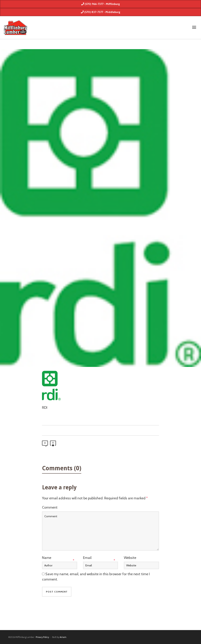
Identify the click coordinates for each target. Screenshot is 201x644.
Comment (50, 507)
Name (47, 558)
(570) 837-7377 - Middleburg (100, 12)
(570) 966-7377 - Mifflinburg (100, 4)
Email (87, 558)
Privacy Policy (42, 637)
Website (130, 558)
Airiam (63, 637)
